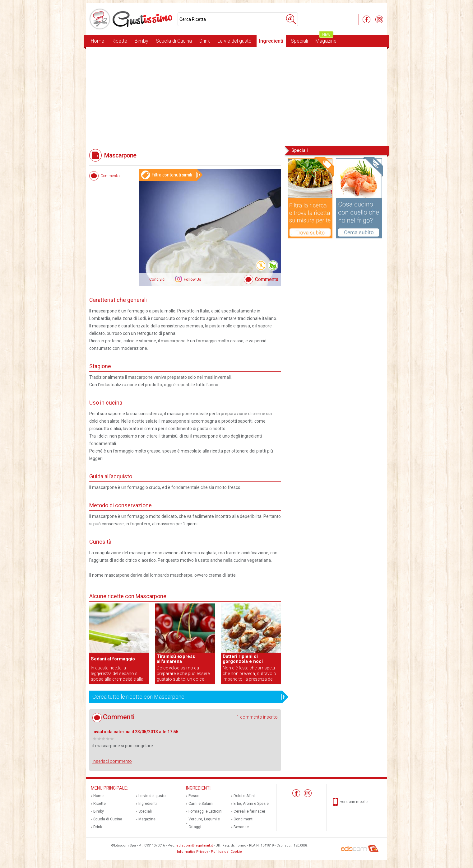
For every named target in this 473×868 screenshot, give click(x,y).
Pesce (194, 796)
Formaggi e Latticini (205, 811)
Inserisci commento (112, 761)
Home (97, 41)
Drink (205, 41)
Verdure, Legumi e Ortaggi (204, 823)
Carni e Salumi (201, 804)
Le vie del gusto (234, 41)
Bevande (241, 827)
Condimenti (243, 819)
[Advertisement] (236, 96)
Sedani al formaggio (113, 659)
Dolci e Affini (244, 796)
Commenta (267, 279)
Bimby (141, 41)
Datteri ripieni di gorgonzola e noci (243, 659)
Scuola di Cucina (174, 41)
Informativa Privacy (192, 852)
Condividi (157, 279)
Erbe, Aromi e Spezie (251, 804)
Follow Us (192, 279)
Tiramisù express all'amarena (176, 659)
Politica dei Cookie (226, 852)
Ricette (119, 41)
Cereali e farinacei (249, 811)
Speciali (299, 41)
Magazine (326, 39)
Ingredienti (271, 41)
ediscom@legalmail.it (195, 845)
